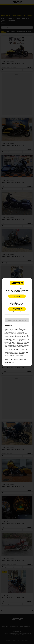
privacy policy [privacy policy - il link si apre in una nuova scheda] (22, 329)
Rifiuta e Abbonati (17, 309)
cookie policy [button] (25, 335)
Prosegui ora (17, 296)
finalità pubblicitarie (9, 345)
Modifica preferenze (9, 362)
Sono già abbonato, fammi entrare (17, 320)
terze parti (26, 337)
